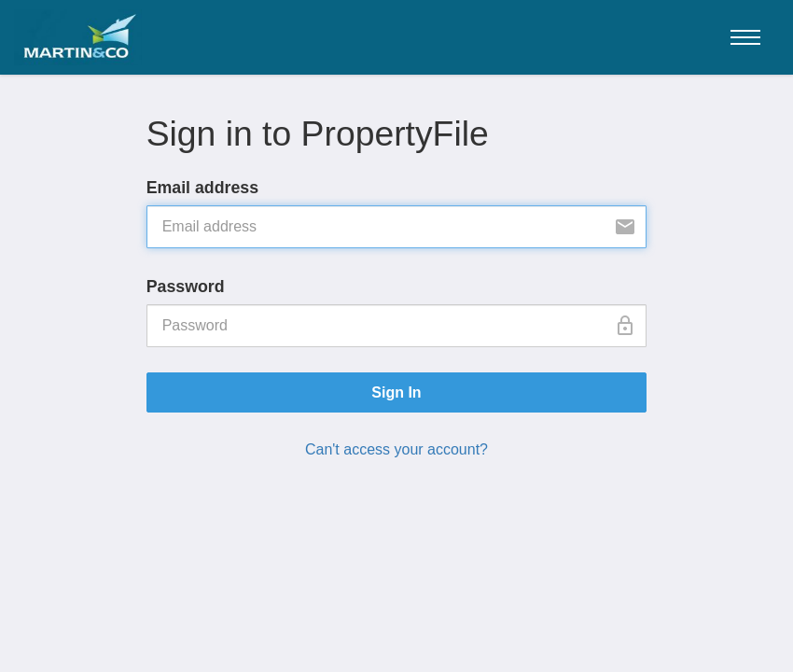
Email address (202, 188)
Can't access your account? (396, 449)
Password (186, 287)
